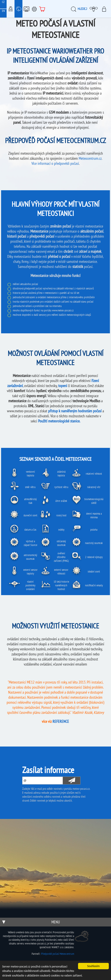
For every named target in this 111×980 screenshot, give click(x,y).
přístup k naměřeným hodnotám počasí (75, 411)
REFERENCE (61, 721)
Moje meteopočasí (95, 9)
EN (3, 11)
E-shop (42, 9)
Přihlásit (105, 9)
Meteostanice (18, 9)
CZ (3, 2)
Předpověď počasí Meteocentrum (58, 954)
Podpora (34, 9)
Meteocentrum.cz (90, 158)
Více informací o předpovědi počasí (55, 163)
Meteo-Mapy (11, 9)
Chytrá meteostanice (26, 9)
